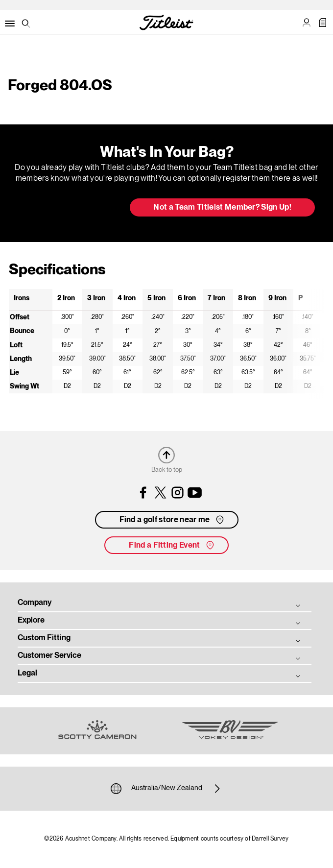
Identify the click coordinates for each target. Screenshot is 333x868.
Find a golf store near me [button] (173, 520)
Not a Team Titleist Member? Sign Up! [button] (222, 208)
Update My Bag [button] (71, 208)
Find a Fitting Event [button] (172, 545)
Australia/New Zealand (167, 789)
